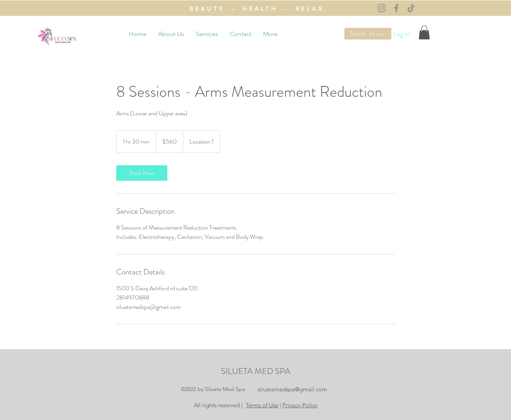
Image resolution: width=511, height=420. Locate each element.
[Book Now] (368, 34)
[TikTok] (411, 8)
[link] (142, 173)
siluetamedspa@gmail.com (292, 389)
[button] (424, 33)
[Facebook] (396, 8)
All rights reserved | (219, 405)
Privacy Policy (300, 405)
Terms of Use (262, 405)
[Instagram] (382, 8)
